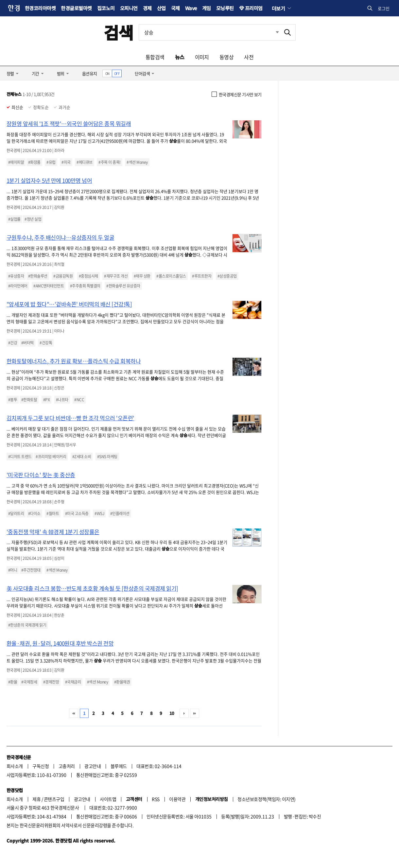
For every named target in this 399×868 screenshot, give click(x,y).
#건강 (13, 343)
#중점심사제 (88, 276)
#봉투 (13, 400)
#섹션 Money (137, 162)
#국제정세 (29, 682)
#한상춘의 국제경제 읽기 (27, 625)
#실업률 (14, 219)
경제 (147, 8)
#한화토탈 (29, 400)
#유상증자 (16, 276)
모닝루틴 (225, 8)
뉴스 (180, 57)
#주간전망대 (31, 570)
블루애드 (119, 766)
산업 (161, 8)
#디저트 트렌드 (20, 457)
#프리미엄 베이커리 (51, 457)
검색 (119, 32)
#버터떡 (27, 343)
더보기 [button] (278, 8)
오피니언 (129, 8)
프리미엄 (254, 8)
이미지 (202, 57)
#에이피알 (16, 162)
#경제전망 (51, 682)
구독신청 (41, 766)
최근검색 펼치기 (272, 32)
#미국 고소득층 (77, 513)
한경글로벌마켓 (76, 8)
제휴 (36, 799)
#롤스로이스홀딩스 (171, 276)
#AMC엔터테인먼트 (49, 286)
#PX (46, 400)
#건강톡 (46, 343)
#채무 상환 (142, 276)
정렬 (10, 73)
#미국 (66, 162)
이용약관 (177, 799)
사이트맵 (108, 799)
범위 (61, 73)
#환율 (13, 682)
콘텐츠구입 (54, 799)
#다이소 (34, 513)
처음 (74, 713)
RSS (156, 799)
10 (172, 713)
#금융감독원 (63, 276)
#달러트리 (16, 513)
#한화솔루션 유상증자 (123, 286)
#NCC (79, 400)
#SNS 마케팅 (107, 457)
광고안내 (93, 766)
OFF (117, 73)
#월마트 (53, 513)
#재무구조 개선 (116, 276)
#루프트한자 (202, 276)
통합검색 (155, 57)
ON (107, 73)
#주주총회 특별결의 (85, 286)
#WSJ (99, 513)
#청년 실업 (33, 219)
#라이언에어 (18, 286)
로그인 (384, 8)
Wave (191, 8)
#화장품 (34, 162)
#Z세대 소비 (82, 457)
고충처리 (67, 766)
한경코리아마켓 (40, 8)
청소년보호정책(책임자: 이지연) (266, 799)
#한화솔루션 (38, 276)
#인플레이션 (120, 513)
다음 (184, 713)
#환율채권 (122, 682)
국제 (175, 8)
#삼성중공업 (227, 276)
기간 (35, 73)
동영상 (226, 57)
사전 (249, 57)
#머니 (13, 570)
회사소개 (15, 766)
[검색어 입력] (209, 32)
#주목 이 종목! (109, 162)
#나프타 (62, 400)
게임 (207, 8)
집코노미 (106, 8)
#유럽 (51, 162)
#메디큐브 (84, 162)
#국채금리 (73, 682)
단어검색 (142, 73)
